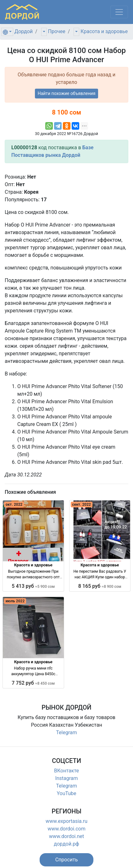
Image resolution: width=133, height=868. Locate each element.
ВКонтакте (66, 771)
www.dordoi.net (67, 836)
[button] (67, 860)
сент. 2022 (81, 505)
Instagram (66, 778)
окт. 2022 (14, 505)
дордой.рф (66, 844)
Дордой (24, 31)
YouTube (66, 793)
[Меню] (119, 12)
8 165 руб (100, 586)
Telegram (66, 732)
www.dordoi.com (66, 829)
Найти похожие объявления (67, 93)
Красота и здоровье (104, 31)
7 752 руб (33, 683)
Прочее (57, 31)
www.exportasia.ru (66, 821)
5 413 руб (33, 586)
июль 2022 (15, 601)
